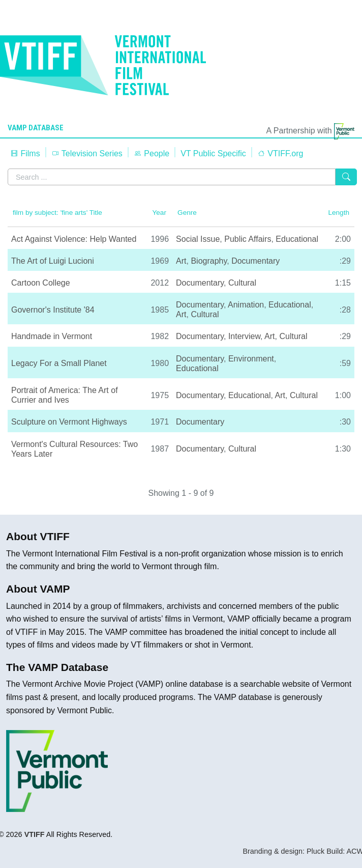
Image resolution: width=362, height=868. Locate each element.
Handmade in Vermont (52, 336)
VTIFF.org (280, 153)
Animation (246, 305)
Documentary (255, 261)
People (152, 153)
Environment (251, 359)
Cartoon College (41, 283)
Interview (244, 336)
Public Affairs (248, 239)
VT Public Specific (213, 153)
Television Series (87, 153)
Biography (209, 261)
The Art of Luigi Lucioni (53, 261)
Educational (297, 239)
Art (181, 261)
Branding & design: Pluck (283, 851)
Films (25, 153)
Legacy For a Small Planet (59, 363)
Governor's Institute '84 (53, 310)
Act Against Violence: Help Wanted (74, 239)
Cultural (242, 283)
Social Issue (198, 239)
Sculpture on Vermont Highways (69, 422)
